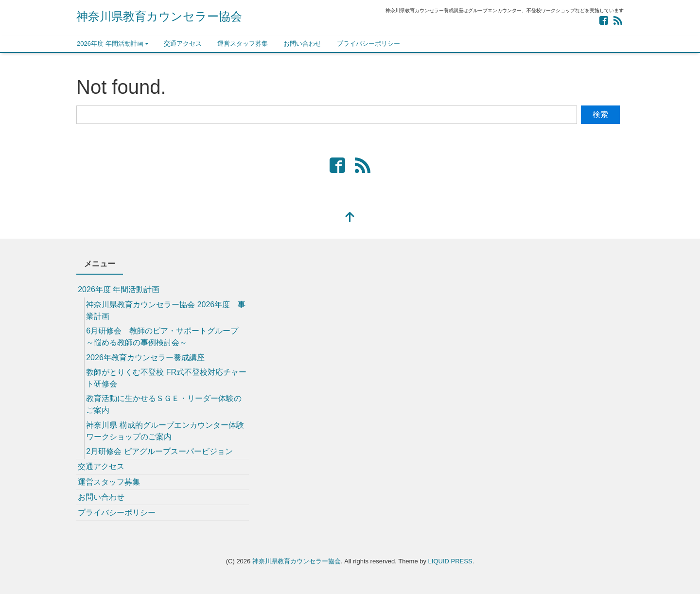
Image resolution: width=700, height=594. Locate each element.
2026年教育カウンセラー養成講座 (145, 358)
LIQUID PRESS (450, 561)
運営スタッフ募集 (243, 44)
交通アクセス (183, 44)
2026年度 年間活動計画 (110, 44)
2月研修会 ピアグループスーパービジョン (159, 451)
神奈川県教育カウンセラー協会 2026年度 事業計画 (166, 310)
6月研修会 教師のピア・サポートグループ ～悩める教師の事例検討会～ (162, 337)
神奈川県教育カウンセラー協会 (159, 16)
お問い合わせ (302, 44)
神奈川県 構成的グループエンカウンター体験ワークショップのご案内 (165, 431)
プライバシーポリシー (368, 44)
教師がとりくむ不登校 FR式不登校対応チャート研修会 (166, 378)
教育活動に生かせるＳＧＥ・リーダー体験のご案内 (164, 404)
